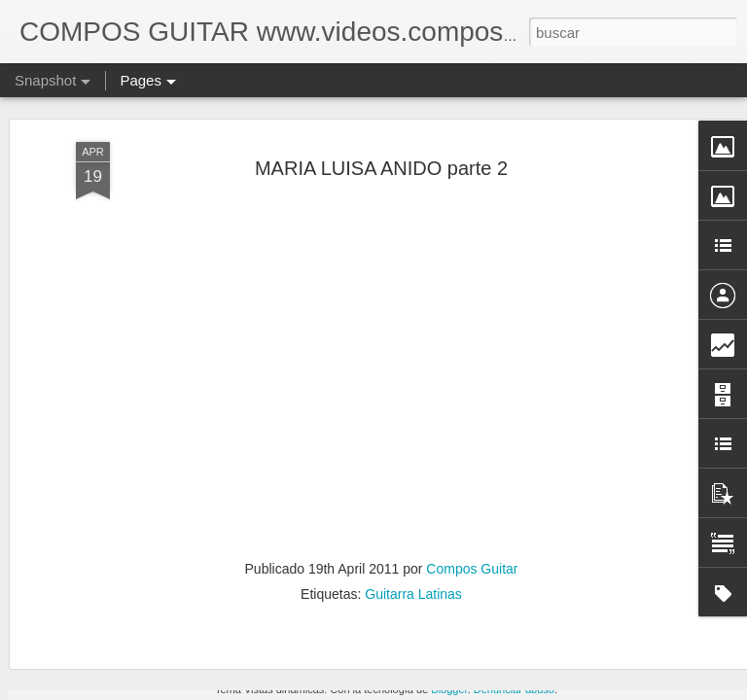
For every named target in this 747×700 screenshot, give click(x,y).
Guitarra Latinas (413, 431)
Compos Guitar (472, 405)
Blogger (449, 689)
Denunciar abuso (514, 689)
